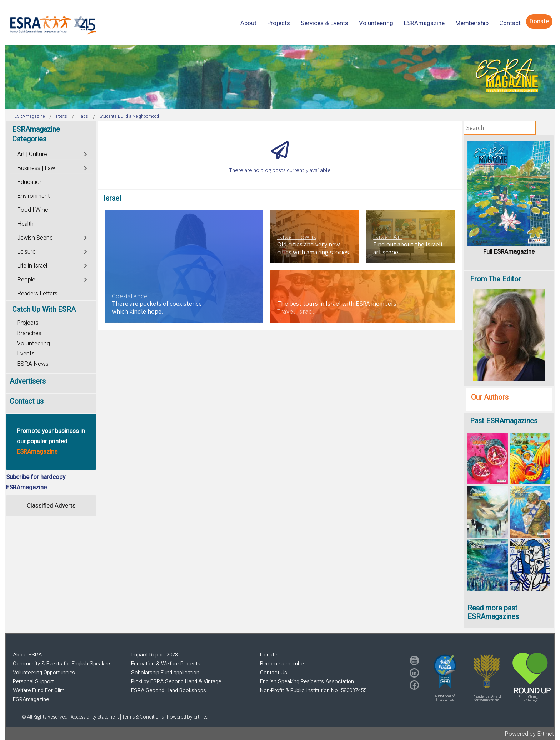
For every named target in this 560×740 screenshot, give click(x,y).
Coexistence (130, 296)
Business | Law (36, 168)
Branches (29, 333)
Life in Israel (32, 266)
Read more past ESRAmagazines (493, 612)
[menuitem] (248, 23)
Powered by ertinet (187, 717)
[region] (280, 77)
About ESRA (27, 655)
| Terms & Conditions (142, 717)
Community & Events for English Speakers (62, 664)
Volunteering (33, 343)
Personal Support (33, 681)
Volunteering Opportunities (44, 672)
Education (30, 182)
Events (26, 353)
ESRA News (33, 364)
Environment (33, 196)
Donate (269, 655)
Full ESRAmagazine (509, 252)
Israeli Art (388, 237)
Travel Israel (296, 311)
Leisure (26, 252)
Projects (28, 323)
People (26, 280)
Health (25, 224)
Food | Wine (33, 210)
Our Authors (490, 397)
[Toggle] (86, 153)
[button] (445, 671)
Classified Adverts (51, 506)
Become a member (283, 664)
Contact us (27, 401)
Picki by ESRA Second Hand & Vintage (176, 681)
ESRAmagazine (31, 699)
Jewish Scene (35, 238)
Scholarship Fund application (165, 672)
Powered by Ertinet (529, 734)
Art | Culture (32, 154)
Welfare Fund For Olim (39, 690)
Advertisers (28, 381)
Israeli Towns (297, 237)
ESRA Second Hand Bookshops (169, 690)
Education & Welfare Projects (166, 664)
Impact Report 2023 (154, 655)
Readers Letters (37, 294)
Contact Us (274, 672)
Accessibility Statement (95, 717)
